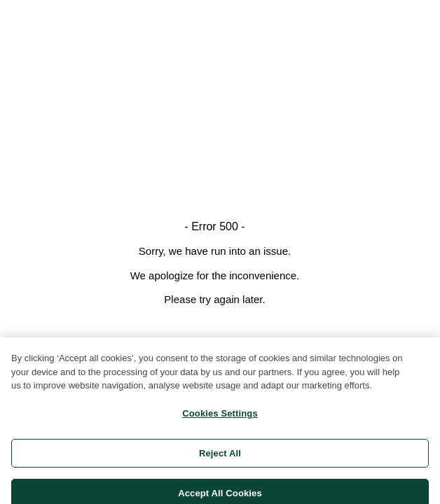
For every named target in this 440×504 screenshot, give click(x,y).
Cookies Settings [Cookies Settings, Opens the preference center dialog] (220, 416)
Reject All (220, 456)
